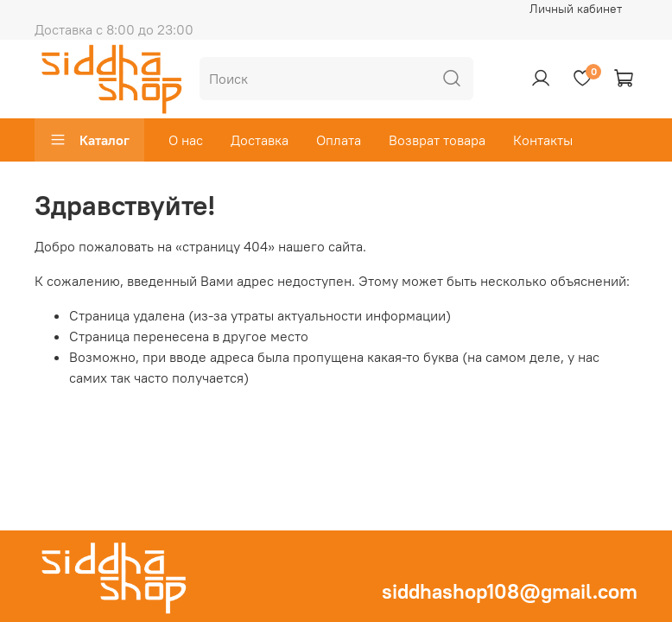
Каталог (89, 140)
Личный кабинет (576, 9)
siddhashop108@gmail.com (510, 591)
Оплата (339, 140)
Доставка (260, 140)
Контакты (543, 140)
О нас (186, 140)
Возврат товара (437, 140)
